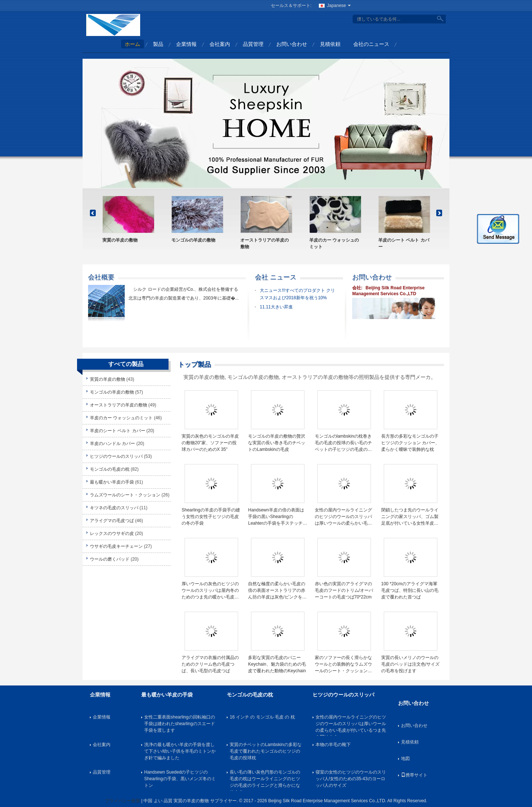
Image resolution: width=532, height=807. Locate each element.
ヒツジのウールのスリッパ (116, 456)
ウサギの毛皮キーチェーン (116, 546)
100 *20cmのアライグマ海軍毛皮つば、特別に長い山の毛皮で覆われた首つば (410, 590)
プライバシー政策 (123, 801)
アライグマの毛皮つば (112, 521)
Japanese (339, 6)
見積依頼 (330, 44)
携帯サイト (414, 775)
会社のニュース (371, 44)
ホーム (132, 44)
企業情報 (186, 44)
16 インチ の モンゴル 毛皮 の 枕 (262, 717)
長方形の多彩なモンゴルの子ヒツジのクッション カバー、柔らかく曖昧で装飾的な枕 (410, 443)
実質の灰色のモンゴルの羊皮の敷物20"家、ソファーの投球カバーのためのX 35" (210, 443)
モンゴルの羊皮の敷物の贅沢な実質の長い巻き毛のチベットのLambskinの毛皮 (277, 443)
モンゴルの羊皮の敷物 (193, 240)
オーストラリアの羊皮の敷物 (265, 243)
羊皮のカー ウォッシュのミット (334, 243)
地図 (405, 759)
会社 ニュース (276, 277)
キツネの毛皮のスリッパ (114, 508)
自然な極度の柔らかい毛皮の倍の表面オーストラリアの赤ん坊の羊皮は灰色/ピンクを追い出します (277, 591)
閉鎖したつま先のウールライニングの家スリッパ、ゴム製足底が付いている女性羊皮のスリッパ (410, 517)
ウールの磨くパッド (110, 559)
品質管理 (253, 44)
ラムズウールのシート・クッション (125, 495)
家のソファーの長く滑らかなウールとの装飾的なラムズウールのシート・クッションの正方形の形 (343, 665)
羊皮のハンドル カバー (112, 444)
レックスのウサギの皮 (112, 533)
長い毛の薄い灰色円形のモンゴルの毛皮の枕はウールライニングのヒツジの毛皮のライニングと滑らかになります (265, 780)
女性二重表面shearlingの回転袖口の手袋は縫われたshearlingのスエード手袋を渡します (180, 724)
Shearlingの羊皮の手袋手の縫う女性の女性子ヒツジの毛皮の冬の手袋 (211, 517)
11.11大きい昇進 (276, 307)
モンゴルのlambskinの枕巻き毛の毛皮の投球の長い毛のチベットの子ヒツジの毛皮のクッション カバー (343, 443)
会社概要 (101, 277)
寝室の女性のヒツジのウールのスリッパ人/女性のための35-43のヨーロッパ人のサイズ (351, 779)
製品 (158, 44)
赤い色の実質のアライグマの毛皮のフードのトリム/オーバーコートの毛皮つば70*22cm (344, 590)
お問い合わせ (292, 44)
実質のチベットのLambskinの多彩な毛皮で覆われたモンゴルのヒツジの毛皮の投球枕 (265, 751)
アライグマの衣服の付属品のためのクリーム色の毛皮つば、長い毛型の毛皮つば (210, 664)
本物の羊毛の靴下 (333, 745)
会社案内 (220, 44)
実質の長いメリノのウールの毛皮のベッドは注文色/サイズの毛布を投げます (410, 664)
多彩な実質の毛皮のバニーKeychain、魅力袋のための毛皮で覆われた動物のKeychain (277, 664)
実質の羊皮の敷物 (120, 240)
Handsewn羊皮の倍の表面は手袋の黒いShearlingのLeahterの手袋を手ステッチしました (278, 517)
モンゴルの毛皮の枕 (110, 469)
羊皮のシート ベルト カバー (404, 243)
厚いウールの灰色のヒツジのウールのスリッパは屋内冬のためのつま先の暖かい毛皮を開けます (210, 591)
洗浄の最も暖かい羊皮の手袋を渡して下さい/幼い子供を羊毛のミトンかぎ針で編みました (180, 751)
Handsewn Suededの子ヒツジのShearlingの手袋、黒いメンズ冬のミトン (180, 779)
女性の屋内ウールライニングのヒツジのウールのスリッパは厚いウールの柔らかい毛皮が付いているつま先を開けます (343, 517)
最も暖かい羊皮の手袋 (112, 482)
